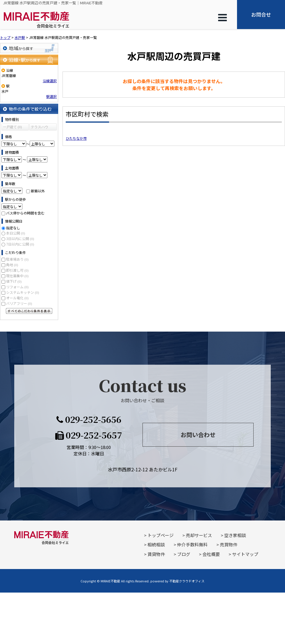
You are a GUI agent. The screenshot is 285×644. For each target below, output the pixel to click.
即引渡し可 (17, 270)
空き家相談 (235, 535)
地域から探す (29, 48)
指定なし (13, 228)
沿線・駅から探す (29, 60)
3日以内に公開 (20, 238)
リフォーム (17, 287)
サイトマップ (245, 554)
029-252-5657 (89, 435)
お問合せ (261, 14)
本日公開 (16, 233)
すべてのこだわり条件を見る (29, 311)
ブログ (184, 554)
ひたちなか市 (76, 138)
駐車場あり (17, 259)
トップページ (161, 535)
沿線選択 (50, 81)
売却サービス (199, 535)
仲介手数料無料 (192, 544)
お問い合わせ (198, 435)
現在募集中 (17, 276)
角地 (12, 265)
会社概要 (211, 554)
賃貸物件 (156, 554)
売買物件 (229, 544)
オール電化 (17, 298)
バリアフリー (19, 303)
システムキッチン (23, 292)
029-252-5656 (89, 419)
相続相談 (156, 544)
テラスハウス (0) (40, 128)
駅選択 (51, 96)
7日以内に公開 (20, 244)
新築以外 (38, 191)
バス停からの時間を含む (25, 213)
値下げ (14, 281)
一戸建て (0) (12, 127)
